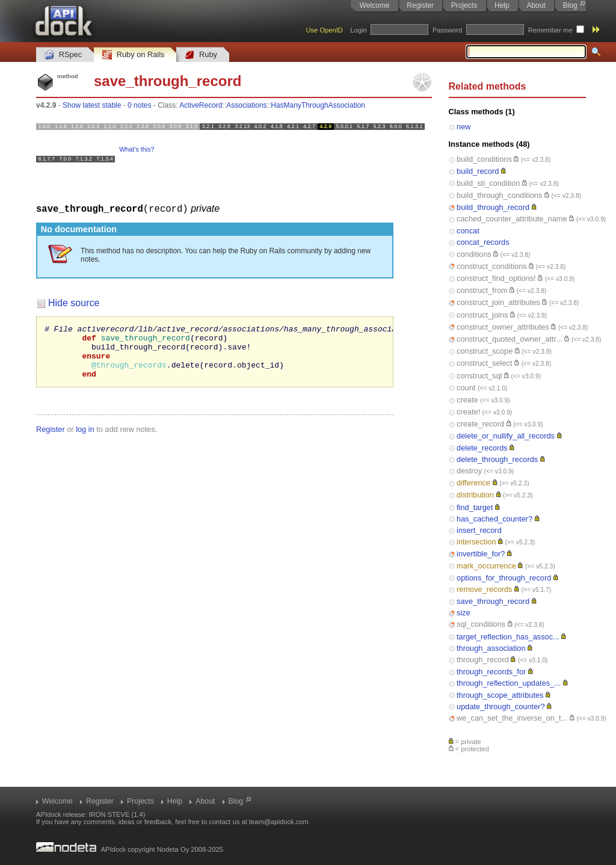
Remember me (550, 30)
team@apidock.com (279, 822)
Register (420, 5)
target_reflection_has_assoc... (508, 637)
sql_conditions (481, 624)
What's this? (137, 149)
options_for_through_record (504, 578)
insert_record (479, 530)
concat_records (483, 242)
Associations (246, 105)
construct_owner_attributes (503, 327)
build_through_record (493, 207)
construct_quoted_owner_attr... (510, 339)
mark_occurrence (486, 566)
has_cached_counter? (494, 519)
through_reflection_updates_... (509, 683)
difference (473, 483)
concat (468, 231)
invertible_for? (481, 554)
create (467, 400)
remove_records (484, 589)
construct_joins (482, 315)
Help (502, 5)
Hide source (74, 302)
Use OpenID (324, 30)
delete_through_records (497, 459)
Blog (570, 5)
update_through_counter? (501, 706)
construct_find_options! (496, 278)
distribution (475, 495)
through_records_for (491, 672)
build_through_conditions (499, 195)
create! (468, 412)
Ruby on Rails (133, 55)
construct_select (484, 363)
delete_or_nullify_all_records (506, 436)
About (536, 5)
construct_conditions (492, 266)
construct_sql (479, 376)
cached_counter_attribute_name (512, 219)
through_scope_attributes (500, 695)
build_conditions (484, 159)
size (464, 613)
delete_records (482, 448)
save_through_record (493, 601)
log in (85, 439)
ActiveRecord (201, 105)
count (466, 388)
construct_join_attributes (498, 302)
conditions (474, 254)
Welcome (375, 5)
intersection (476, 542)
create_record (480, 424)
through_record (483, 660)
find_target (475, 507)
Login (358, 30)
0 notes (139, 105)
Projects (464, 5)
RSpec (63, 55)
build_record (478, 171)
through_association (491, 648)
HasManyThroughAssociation (318, 105)
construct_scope (485, 351)
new (464, 127)
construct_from (482, 290)
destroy (469, 471)
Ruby (201, 55)
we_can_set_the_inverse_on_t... (512, 718)
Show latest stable (92, 105)
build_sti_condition (488, 183)
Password (447, 30)
